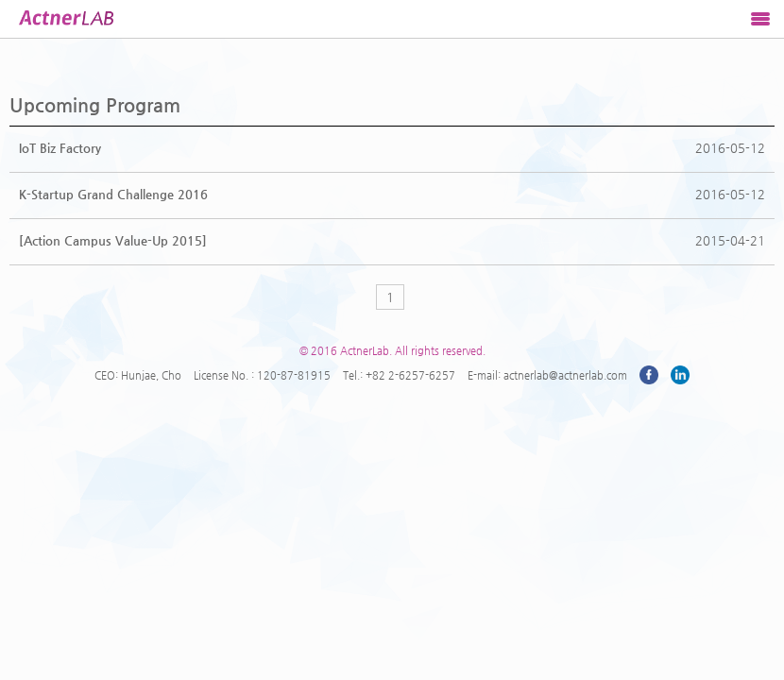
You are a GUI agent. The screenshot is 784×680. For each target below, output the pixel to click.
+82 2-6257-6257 (410, 375)
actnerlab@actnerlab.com (565, 375)
